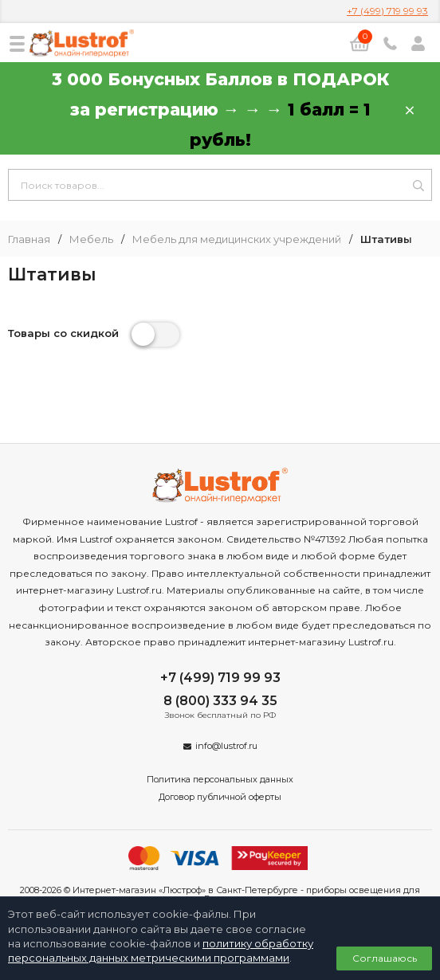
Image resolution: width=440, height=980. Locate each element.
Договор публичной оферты (220, 797)
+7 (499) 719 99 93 (387, 11)
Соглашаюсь (385, 958)
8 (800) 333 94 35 (220, 701)
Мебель (91, 239)
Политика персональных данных (220, 779)
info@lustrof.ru (226, 746)
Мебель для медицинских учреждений (237, 239)
